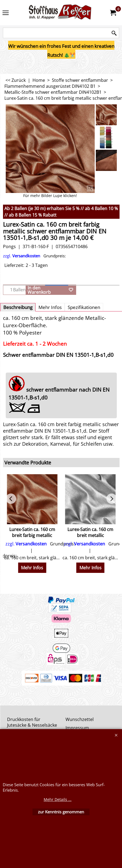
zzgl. (34, 256)
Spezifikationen (84, 307)
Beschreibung (18, 307)
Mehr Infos (50, 307)
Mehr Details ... (58, 799)
